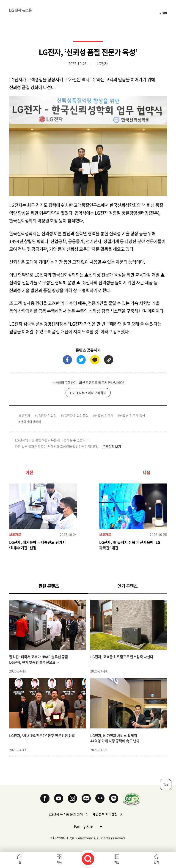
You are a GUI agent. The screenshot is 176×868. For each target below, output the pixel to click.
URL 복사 (109, 360)
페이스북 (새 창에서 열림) (67, 360)
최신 (117, 862)
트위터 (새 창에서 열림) (81, 360)
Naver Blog (86, 798)
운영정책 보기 (112, 446)
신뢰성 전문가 (104, 415)
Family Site (88, 826)
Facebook (45, 798)
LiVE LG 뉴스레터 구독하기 (88, 393)
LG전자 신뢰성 (47, 415)
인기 (156, 862)
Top (166, 785)
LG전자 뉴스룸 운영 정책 (66, 814)
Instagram (72, 798)
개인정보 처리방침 (105, 814)
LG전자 (25, 415)
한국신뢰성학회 (31, 422)
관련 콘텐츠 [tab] (56, 586)
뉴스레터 (163, 13)
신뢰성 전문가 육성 (132, 415)
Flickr (100, 798)
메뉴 (59, 862)
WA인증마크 (132, 799)
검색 (88, 859)
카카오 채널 (114, 798)
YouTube (59, 798)
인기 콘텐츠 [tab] (128, 586)
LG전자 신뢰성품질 (76, 415)
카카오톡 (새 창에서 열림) (95, 360)
